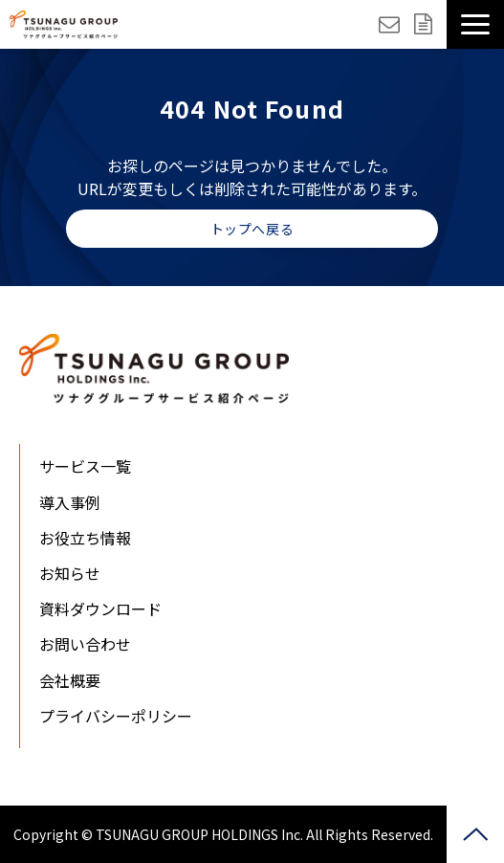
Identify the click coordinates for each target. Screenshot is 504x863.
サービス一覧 (85, 466)
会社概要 (70, 680)
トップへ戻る (252, 229)
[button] (475, 24)
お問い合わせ (392, 24)
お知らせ (70, 573)
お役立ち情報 (85, 538)
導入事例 (70, 502)
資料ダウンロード (426, 24)
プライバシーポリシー (116, 716)
